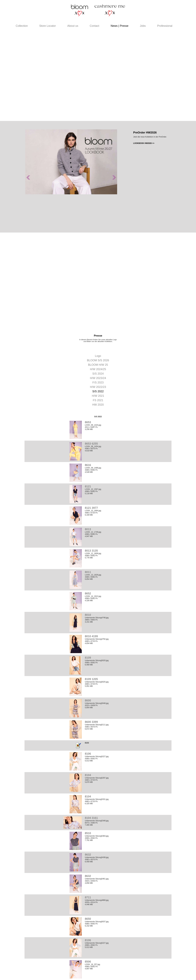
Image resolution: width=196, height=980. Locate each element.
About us (73, 26)
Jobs (143, 26)
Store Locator (48, 26)
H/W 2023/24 (98, 378)
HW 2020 (98, 405)
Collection (22, 26)
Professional (165, 26)
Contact (94, 26)
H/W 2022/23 (98, 387)
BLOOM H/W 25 (98, 365)
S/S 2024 (98, 374)
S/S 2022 (98, 391)
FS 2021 (98, 400)
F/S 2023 (98, 383)
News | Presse (120, 26)
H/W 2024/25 (98, 369)
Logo (98, 356)
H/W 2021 (98, 396)
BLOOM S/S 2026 (98, 360)
